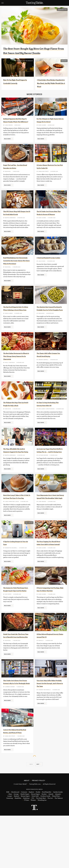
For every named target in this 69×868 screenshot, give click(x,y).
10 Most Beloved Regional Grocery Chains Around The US (50, 681)
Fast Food (29, 510)
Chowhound (15, 844)
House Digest (35, 846)
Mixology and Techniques (25, 65)
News (64, 461)
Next (38, 817)
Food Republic (47, 844)
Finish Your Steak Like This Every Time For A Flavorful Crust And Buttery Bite (16, 681)
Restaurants (28, 308)
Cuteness (24, 844)
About (27, 833)
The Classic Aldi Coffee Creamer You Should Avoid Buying (49, 381)
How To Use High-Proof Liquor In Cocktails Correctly (15, 88)
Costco (30, 108)
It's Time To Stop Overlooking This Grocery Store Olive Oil (49, 434)
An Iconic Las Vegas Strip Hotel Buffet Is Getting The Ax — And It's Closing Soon (50, 483)
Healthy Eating (61, 108)
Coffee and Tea (61, 610)
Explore (31, 844)
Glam (10, 846)
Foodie (38, 844)
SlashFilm (18, 851)
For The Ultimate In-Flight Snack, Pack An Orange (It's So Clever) (50, 129)
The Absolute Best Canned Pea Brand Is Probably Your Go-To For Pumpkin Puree (50, 329)
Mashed (16, 848)
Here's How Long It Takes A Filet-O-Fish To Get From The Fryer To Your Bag (16, 532)
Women (33, 853)
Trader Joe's (62, 206)
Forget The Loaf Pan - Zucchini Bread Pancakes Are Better (15, 179)
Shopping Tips (62, 9)
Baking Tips (29, 157)
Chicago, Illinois (27, 360)
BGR (8, 844)
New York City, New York (25, 206)
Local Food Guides (27, 255)
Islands (51, 846)
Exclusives (29, 560)
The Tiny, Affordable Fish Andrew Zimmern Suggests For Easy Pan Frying (16, 483)
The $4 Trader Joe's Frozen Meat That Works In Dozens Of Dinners (50, 228)
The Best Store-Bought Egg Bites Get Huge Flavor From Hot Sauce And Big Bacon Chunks (31, 53)
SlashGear (26, 851)
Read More (7, 149)
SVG (33, 851)
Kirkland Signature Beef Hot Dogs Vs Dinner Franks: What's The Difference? (17, 129)
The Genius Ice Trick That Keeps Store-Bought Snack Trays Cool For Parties (16, 631)
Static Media (23, 836)
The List (50, 851)
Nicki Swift (35, 848)
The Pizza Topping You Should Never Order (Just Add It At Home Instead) (49, 582)
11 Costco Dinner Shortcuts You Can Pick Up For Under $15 (50, 179)
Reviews (64, 65)
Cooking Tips (28, 461)
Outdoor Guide (45, 848)
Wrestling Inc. (42, 853)
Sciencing (10, 851)
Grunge (16, 846)
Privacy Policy (39, 833)
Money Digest (25, 848)
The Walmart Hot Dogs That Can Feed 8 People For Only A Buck (17, 434)
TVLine (26, 853)
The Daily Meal (41, 851)
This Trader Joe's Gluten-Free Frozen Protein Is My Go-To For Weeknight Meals (16, 730)
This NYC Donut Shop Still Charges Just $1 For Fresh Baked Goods (16, 228)
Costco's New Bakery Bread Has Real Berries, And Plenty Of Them (17, 782)
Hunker (44, 846)
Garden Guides (58, 844)
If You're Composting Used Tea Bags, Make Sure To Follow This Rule (49, 631)
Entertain (29, 610)
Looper (10, 848)
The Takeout (59, 851)
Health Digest (25, 846)
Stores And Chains (60, 360)
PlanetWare (56, 848)
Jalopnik (58, 846)
